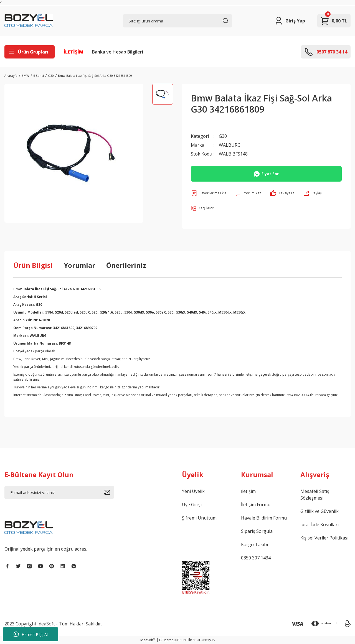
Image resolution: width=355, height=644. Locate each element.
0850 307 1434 (256, 558)
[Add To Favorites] (209, 193)
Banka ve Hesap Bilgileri (118, 52)
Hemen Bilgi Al (31, 634)
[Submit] (109, 492)
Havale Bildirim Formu (264, 518)
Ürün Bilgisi (33, 265)
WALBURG (230, 145)
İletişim (248, 491)
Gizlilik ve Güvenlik (319, 511)
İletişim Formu (256, 505)
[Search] (178, 21)
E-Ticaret (166, 640)
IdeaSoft (148, 640)
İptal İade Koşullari (319, 525)
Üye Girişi (192, 505)
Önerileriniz (126, 265)
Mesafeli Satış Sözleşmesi (315, 495)
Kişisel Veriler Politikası (324, 538)
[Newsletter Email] (59, 492)
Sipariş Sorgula (257, 531)
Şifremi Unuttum (199, 518)
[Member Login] (290, 21)
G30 (223, 136)
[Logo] (29, 21)
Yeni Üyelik (193, 491)
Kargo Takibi (254, 544)
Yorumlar (79, 265)
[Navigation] (30, 52)
